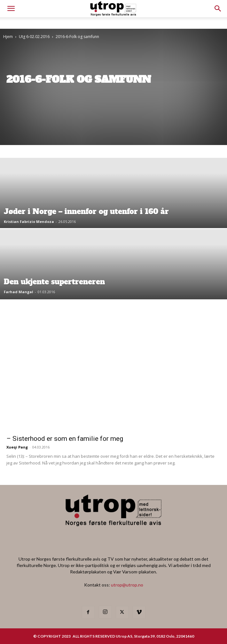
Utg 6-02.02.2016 (34, 37)
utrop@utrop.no (127, 585)
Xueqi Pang (17, 447)
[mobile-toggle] (11, 9)
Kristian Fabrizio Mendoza (29, 222)
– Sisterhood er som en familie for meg (65, 439)
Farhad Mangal (19, 292)
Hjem (8, 37)
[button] (218, 9)
